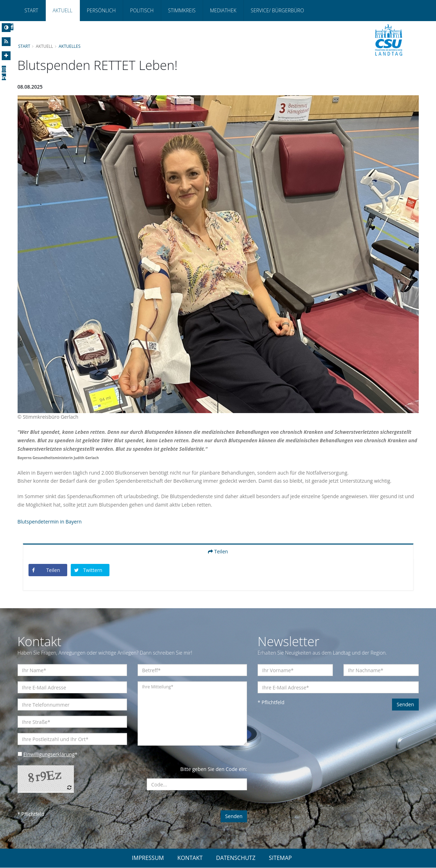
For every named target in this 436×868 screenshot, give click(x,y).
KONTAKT (190, 858)
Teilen (218, 552)
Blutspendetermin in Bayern (50, 522)
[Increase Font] (6, 56)
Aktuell (63, 10)
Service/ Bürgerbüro (277, 10)
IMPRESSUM (148, 858)
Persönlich (101, 10)
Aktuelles (70, 46)
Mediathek (223, 10)
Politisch (142, 10)
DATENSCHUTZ (236, 858)
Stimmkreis (182, 10)
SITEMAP (280, 858)
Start (31, 10)
